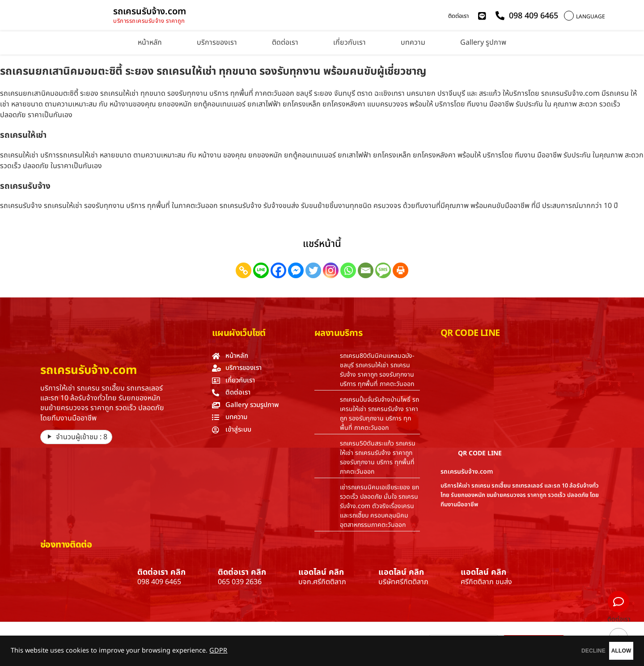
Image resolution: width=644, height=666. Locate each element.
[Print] (400, 270)
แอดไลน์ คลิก (321, 572)
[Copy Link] (244, 270)
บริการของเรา (217, 42)
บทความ (413, 42)
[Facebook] (278, 270)
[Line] (261, 270)
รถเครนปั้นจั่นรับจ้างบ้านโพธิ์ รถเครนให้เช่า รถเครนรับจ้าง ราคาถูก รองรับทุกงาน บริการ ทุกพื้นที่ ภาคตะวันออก (379, 414)
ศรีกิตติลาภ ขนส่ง (486, 582)
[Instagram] (331, 270)
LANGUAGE (591, 17)
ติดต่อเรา (458, 16)
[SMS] (383, 270)
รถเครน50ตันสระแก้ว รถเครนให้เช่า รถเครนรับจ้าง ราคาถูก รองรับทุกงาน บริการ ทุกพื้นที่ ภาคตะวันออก (378, 458)
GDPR (218, 651)
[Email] (366, 270)
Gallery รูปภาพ (483, 42)
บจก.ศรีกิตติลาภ (322, 582)
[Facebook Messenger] (296, 270)
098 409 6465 (159, 582)
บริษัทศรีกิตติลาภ (403, 582)
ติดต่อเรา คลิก (161, 572)
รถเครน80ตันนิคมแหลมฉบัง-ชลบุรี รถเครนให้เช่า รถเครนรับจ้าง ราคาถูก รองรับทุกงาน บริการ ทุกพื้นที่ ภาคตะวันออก (377, 370)
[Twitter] (313, 270)
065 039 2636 (240, 582)
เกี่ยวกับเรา (350, 42)
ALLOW (608, 651)
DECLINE (552, 651)
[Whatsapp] (348, 270)
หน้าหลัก (150, 42)
